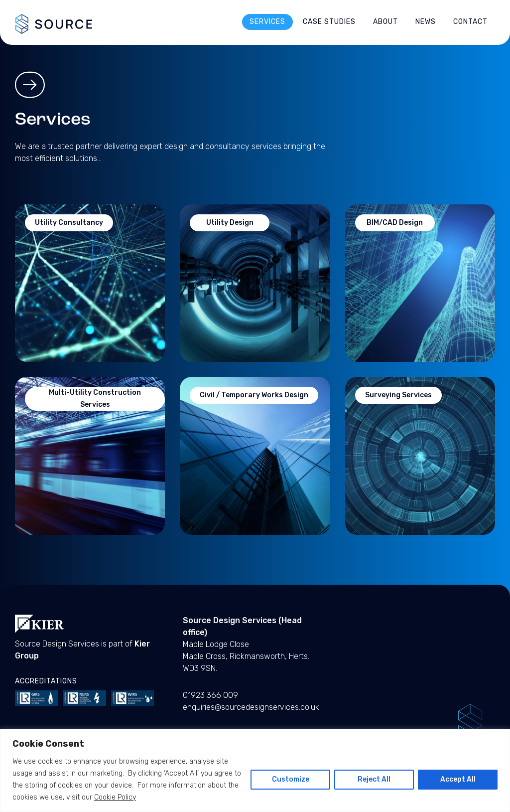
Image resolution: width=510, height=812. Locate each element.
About (385, 22)
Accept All (458, 779)
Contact (470, 22)
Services (267, 22)
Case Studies (329, 22)
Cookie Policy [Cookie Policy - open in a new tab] (115, 797)
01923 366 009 (210, 695)
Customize (291, 779)
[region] (255, 770)
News (426, 22)
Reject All (374, 779)
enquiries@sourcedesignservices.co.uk (251, 707)
